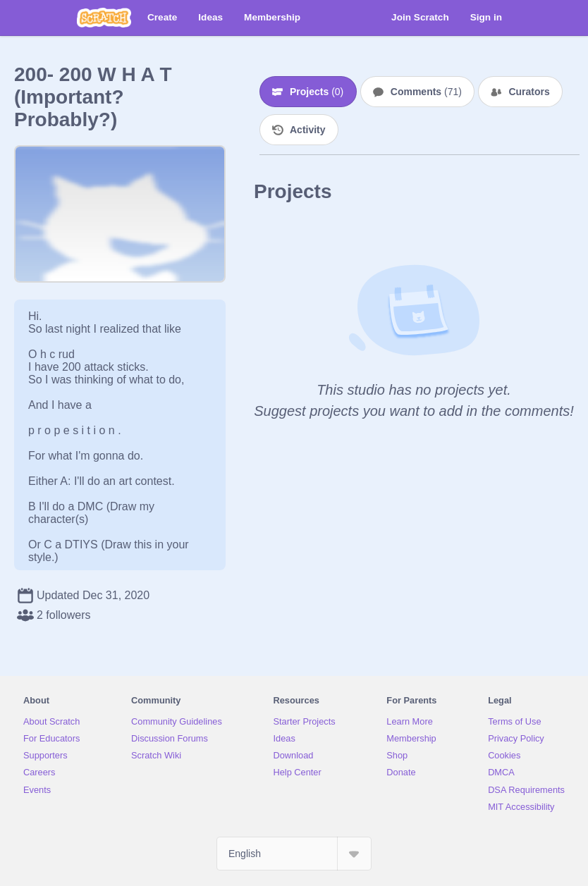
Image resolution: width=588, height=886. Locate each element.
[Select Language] (294, 854)
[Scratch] (104, 18)
